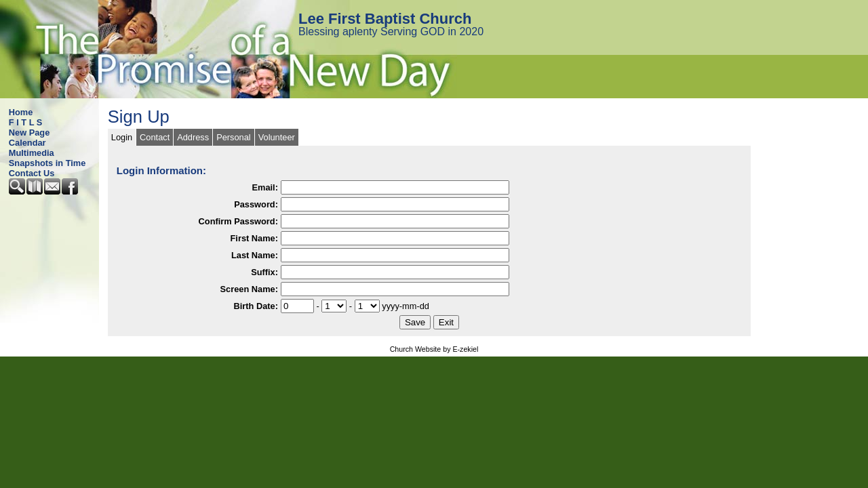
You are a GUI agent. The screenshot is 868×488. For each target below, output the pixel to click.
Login (122, 137)
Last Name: (255, 255)
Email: (265, 187)
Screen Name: (249, 289)
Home (21, 112)
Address (193, 137)
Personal (234, 137)
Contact (155, 137)
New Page (29, 133)
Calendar (27, 143)
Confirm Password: (238, 221)
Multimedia (32, 153)
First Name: (254, 238)
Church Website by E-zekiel (434, 349)
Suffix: (264, 272)
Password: (256, 204)
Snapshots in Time (47, 163)
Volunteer (277, 137)
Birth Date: (256, 306)
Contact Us (32, 173)
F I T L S (26, 122)
